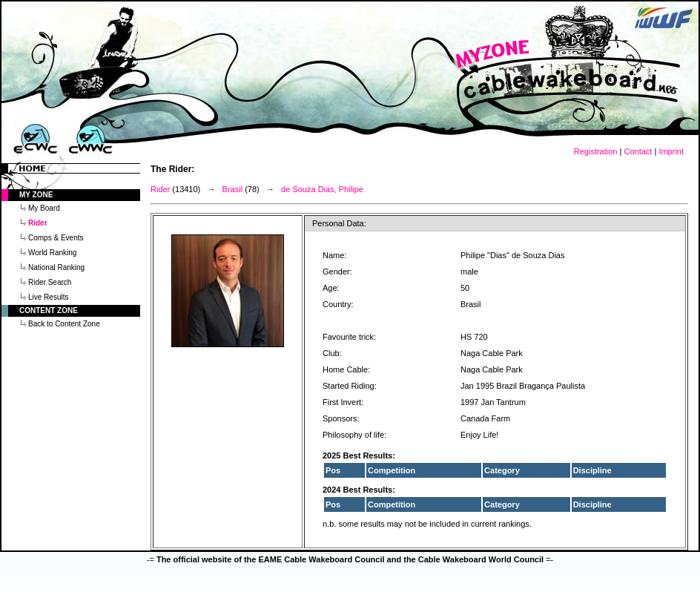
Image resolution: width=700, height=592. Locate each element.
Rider (160, 189)
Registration (596, 151)
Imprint (671, 151)
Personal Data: (339, 223)
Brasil (233, 189)
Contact (638, 151)
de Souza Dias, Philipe (322, 189)
